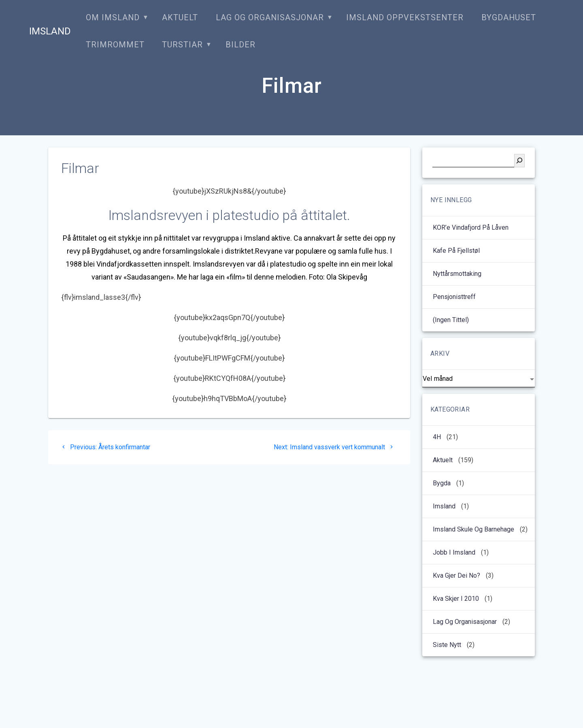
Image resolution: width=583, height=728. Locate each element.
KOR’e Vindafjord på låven (471, 227)
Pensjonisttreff (454, 297)
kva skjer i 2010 (456, 599)
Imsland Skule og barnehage (473, 529)
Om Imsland (113, 18)
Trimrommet (115, 45)
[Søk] (519, 161)
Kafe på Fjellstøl (456, 251)
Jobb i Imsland (454, 552)
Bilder (240, 45)
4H (437, 437)
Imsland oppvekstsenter (405, 18)
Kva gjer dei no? (456, 575)
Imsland (50, 31)
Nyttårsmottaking (457, 274)
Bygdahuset (509, 18)
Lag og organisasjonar (270, 18)
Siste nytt (447, 645)
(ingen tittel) (451, 320)
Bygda (442, 483)
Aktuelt (180, 18)
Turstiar (182, 45)
